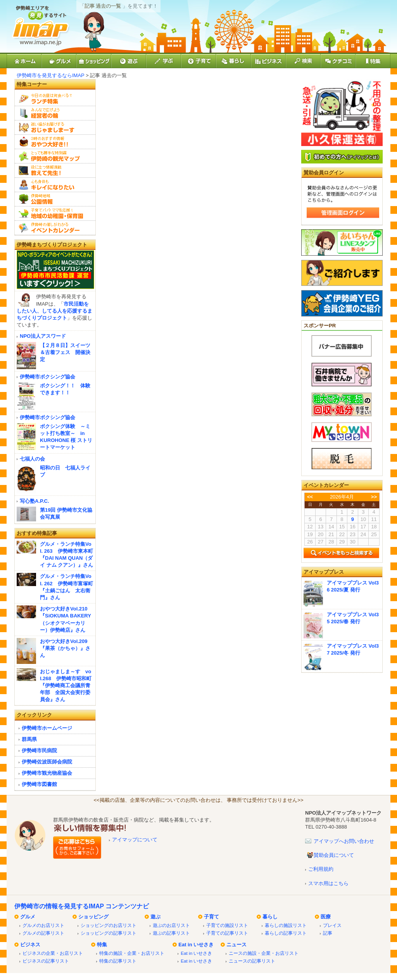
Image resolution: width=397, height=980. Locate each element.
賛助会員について (334, 855)
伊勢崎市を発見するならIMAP (51, 75)
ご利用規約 (321, 869)
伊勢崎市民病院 (39, 750)
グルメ (28, 917)
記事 (328, 933)
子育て (211, 917)
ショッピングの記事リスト (109, 933)
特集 (102, 945)
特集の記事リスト (118, 961)
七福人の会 (32, 459)
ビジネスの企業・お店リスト (53, 953)
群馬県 (29, 739)
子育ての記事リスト (227, 933)
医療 (326, 917)
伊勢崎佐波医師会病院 (47, 762)
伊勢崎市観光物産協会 (47, 773)
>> (374, 497)
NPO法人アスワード (43, 336)
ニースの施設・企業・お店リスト (264, 953)
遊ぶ (155, 917)
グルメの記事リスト (43, 933)
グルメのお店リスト (43, 925)
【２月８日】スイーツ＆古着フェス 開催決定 (65, 352)
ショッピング (93, 917)
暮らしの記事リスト (286, 933)
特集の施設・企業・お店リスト (132, 953)
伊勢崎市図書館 (39, 784)
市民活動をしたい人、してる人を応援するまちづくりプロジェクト (54, 311)
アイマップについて (135, 840)
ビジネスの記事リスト (46, 961)
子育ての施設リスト (227, 925)
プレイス (332, 925)
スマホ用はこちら (328, 883)
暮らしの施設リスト (286, 925)
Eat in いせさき (196, 945)
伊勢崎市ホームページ (47, 728)
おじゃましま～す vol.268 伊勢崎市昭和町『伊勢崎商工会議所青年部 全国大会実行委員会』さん (66, 686)
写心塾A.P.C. (35, 501)
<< (310, 497)
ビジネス (30, 945)
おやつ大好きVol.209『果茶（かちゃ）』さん (65, 648)
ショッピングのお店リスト (109, 925)
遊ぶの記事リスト (171, 933)
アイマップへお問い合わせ (344, 841)
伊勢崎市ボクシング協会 (47, 377)
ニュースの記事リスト (252, 961)
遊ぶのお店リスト (171, 925)
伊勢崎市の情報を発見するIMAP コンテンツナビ (82, 906)
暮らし (270, 917)
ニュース (236, 945)
